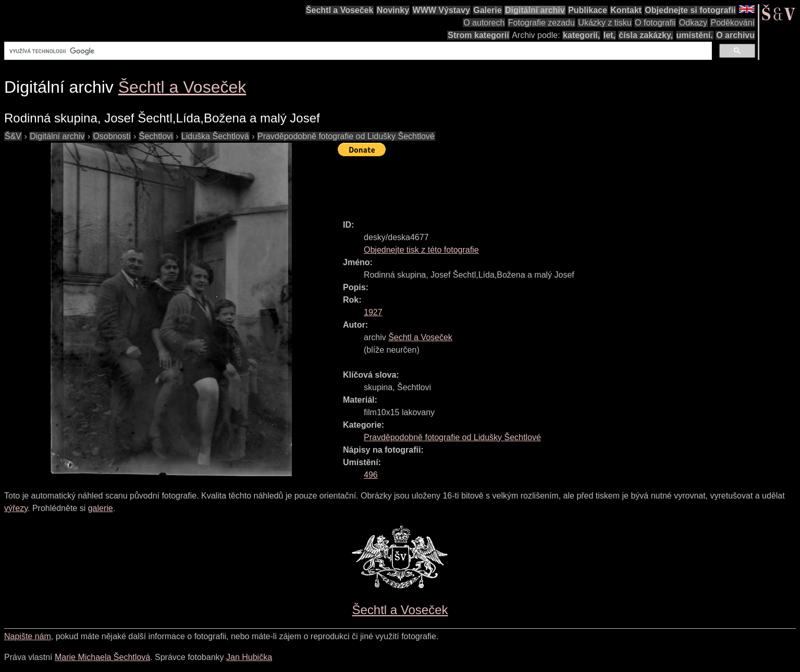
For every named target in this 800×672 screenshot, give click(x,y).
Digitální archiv (535, 10)
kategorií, (581, 35)
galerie (101, 508)
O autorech (484, 23)
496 (371, 475)
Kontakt (626, 10)
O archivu (735, 35)
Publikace (588, 10)
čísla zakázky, (646, 35)
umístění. (695, 35)
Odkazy (693, 23)
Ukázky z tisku (605, 23)
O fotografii (655, 23)
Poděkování (733, 23)
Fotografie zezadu (541, 23)
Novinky (393, 10)
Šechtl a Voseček (340, 10)
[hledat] (357, 51)
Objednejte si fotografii (690, 10)
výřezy (16, 508)
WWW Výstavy (441, 10)
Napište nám (28, 636)
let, (610, 35)
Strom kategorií (478, 35)
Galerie (487, 10)
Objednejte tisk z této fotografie (421, 250)
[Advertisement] (527, 183)
